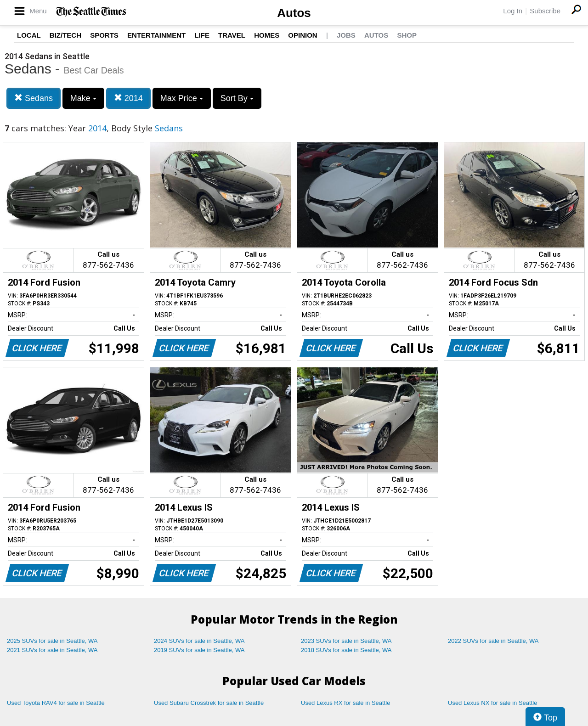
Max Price (182, 98)
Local (29, 35)
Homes (267, 35)
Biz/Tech (65, 35)
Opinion (302, 35)
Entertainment (156, 35)
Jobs (346, 35)
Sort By (237, 98)
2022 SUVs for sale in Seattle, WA (493, 641)
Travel (232, 35)
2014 (128, 98)
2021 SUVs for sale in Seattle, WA (52, 650)
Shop (407, 35)
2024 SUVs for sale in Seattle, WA (199, 641)
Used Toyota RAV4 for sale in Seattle (56, 703)
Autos (294, 13)
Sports (104, 35)
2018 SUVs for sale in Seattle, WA (346, 650)
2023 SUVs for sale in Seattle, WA (346, 641)
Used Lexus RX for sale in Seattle (345, 703)
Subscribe (545, 11)
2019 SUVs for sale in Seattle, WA (199, 650)
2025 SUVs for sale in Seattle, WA (52, 641)
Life (202, 35)
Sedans (34, 98)
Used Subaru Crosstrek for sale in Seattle (209, 703)
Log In (513, 11)
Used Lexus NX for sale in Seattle (492, 703)
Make (83, 98)
